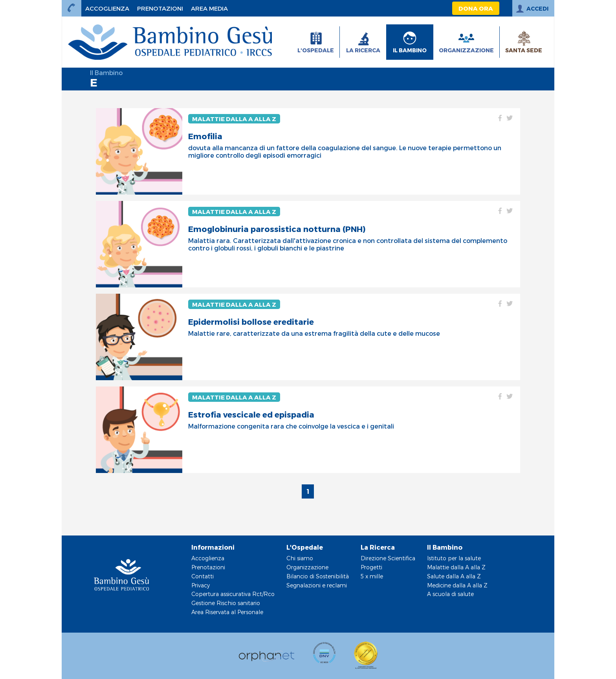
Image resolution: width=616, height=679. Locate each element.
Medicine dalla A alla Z (457, 585)
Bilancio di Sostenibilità (318, 576)
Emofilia (205, 136)
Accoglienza (208, 558)
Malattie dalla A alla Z (234, 119)
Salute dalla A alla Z (454, 576)
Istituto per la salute (454, 558)
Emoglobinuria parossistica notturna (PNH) (277, 229)
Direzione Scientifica (388, 558)
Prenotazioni (208, 567)
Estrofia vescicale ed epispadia (251, 414)
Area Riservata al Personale (227, 612)
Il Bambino (106, 73)
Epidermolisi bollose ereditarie (251, 322)
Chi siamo (300, 558)
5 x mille (372, 576)
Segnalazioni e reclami (317, 585)
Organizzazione (307, 567)
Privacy (201, 585)
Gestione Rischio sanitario (226, 603)
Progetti (371, 567)
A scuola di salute (450, 594)
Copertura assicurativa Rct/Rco (233, 594)
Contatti (203, 576)
